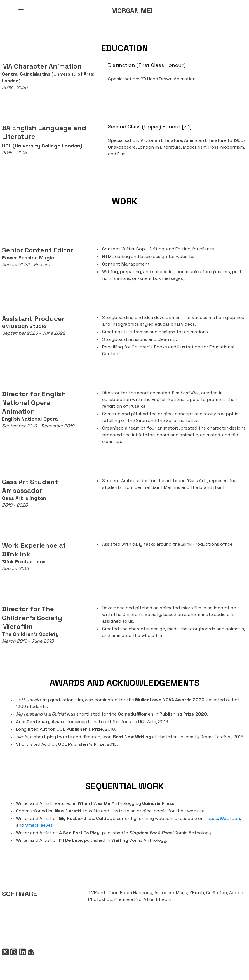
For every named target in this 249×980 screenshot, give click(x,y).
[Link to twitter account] (3, 952)
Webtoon (228, 818)
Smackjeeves (28, 825)
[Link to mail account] (30, 952)
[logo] (132, 11)
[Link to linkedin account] (21, 952)
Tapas (209, 818)
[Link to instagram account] (12, 952)
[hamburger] (21, 11)
